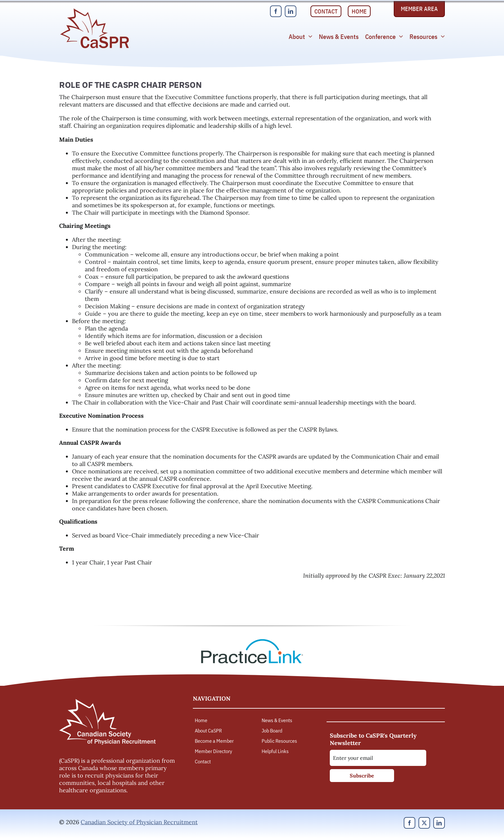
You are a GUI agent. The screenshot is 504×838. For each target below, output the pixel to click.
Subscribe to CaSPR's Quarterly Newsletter (373, 739)
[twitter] (424, 823)
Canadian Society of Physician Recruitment (139, 822)
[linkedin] (291, 11)
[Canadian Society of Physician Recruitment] (94, 10)
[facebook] (276, 11)
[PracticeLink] (252, 641)
